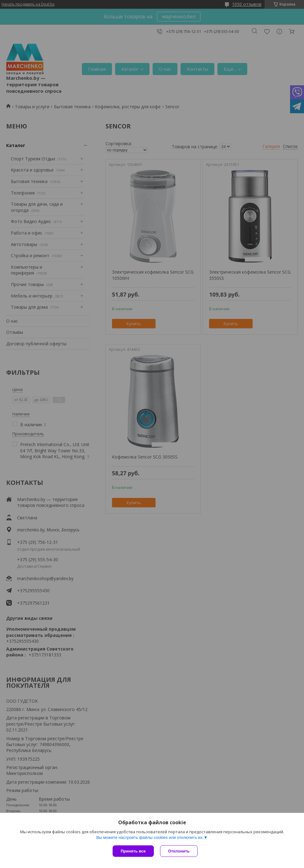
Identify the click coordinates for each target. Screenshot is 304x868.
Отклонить (179, 851)
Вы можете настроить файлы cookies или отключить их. (150, 837)
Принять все (133, 851)
